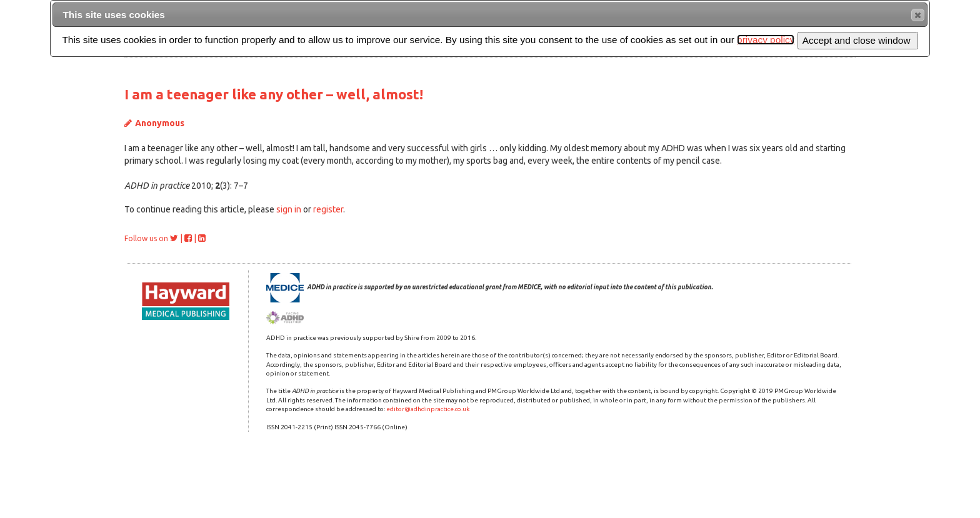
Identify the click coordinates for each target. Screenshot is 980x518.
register (328, 209)
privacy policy (766, 40)
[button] (918, 15)
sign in (289, 209)
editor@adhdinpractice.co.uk (428, 409)
